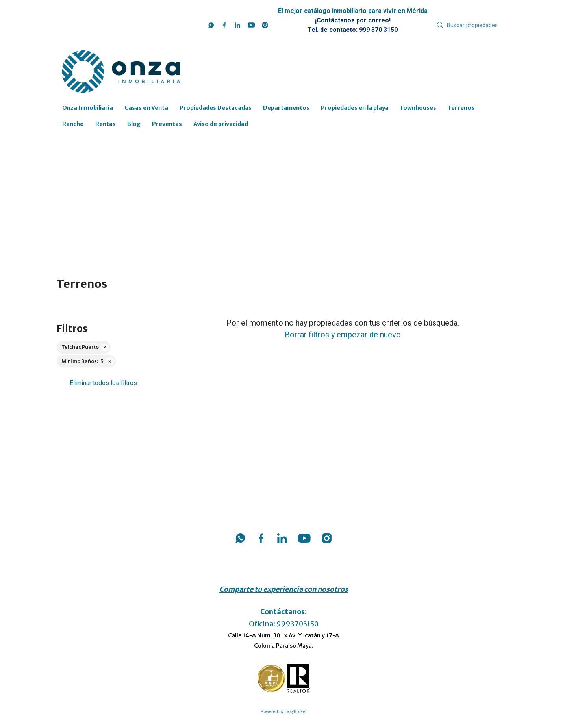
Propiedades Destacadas (216, 108)
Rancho (73, 124)
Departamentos (286, 108)
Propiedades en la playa (355, 108)
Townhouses (418, 108)
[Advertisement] (283, 198)
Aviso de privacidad (221, 124)
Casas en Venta (146, 108)
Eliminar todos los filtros (103, 383)
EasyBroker (296, 712)
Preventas (167, 124)
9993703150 (297, 624)
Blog (134, 124)
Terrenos (461, 108)
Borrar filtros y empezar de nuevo (343, 335)
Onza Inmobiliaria (88, 108)
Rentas (106, 124)
